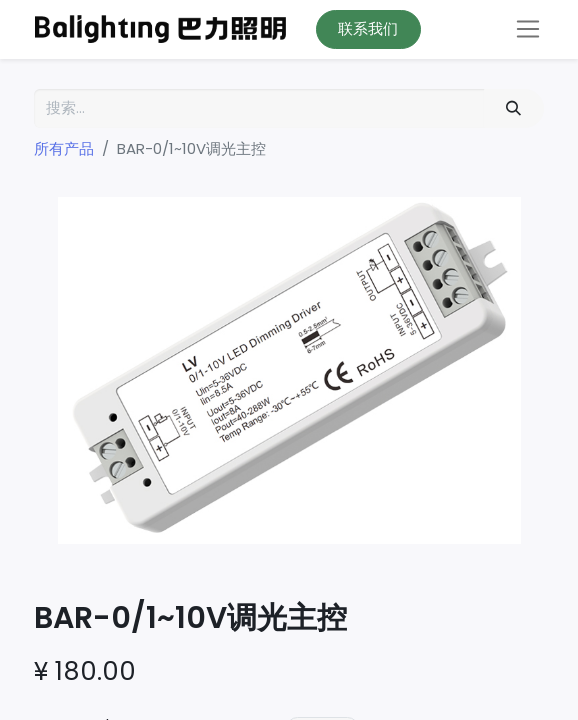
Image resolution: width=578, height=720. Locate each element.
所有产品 (64, 148)
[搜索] (514, 108)
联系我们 (368, 28)
